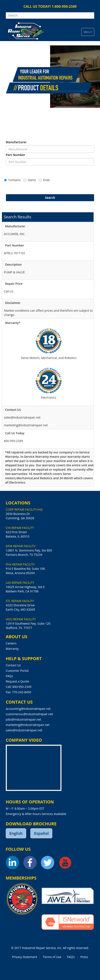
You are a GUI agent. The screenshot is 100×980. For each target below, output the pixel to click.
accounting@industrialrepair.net (28, 709)
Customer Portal (17, 671)
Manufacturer (16, 142)
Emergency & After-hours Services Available (36, 814)
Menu (89, 33)
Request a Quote (17, 681)
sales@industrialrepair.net (24, 730)
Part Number (16, 155)
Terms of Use (52, 957)
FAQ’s (71, 957)
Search (50, 198)
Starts (30, 180)
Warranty (12, 649)
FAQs (9, 676)
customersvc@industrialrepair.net (29, 714)
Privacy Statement (25, 957)
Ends (44, 180)
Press (84, 957)
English (16, 833)
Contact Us (13, 665)
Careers (11, 643)
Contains (12, 180)
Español (41, 833)
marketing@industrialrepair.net (28, 725)
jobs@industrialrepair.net (24, 719)
